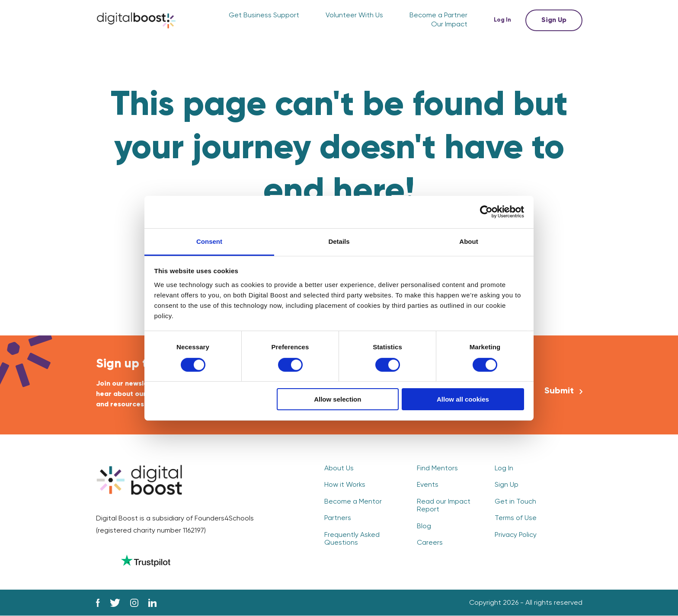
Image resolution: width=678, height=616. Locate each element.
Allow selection (337, 399)
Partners (338, 518)
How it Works (345, 485)
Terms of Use (516, 518)
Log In (504, 20)
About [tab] (469, 241)
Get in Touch (515, 502)
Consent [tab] (209, 241)
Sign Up (554, 20)
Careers (430, 543)
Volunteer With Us (354, 16)
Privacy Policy (516, 535)
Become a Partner (438, 16)
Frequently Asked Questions (352, 539)
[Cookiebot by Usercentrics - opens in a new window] (486, 212)
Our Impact (449, 25)
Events (428, 485)
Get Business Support (264, 16)
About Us (339, 469)
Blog (424, 527)
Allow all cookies (463, 399)
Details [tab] (339, 241)
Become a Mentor (353, 502)
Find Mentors (437, 469)
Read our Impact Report (444, 506)
